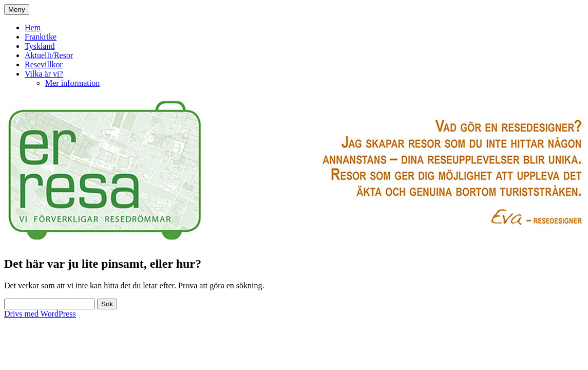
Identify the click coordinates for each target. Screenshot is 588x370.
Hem (33, 27)
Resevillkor (44, 64)
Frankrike (41, 37)
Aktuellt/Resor (49, 55)
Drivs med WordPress (40, 314)
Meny (17, 10)
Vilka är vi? (44, 74)
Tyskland (40, 46)
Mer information (72, 83)
